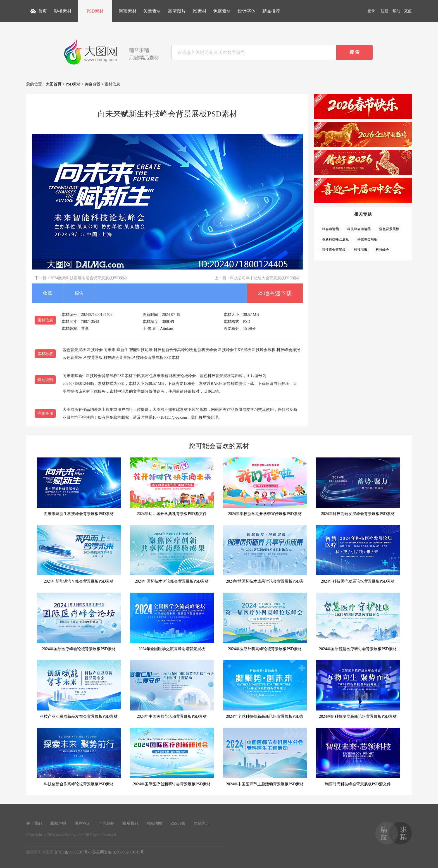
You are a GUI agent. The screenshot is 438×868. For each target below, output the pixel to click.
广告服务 (106, 823)
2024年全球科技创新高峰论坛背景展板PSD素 (265, 689)
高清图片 (177, 11)
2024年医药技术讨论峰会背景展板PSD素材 (172, 554)
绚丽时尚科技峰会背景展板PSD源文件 (358, 757)
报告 (79, 293)
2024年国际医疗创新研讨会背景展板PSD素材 (172, 757)
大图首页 (54, 84)
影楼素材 (63, 11)
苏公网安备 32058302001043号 (118, 852)
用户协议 (82, 823)
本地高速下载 (275, 293)
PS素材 (199, 11)
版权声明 (58, 823)
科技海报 (361, 250)
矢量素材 (152, 11)
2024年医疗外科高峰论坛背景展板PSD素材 (265, 622)
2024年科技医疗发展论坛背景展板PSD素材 (358, 554)
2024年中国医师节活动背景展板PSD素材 (172, 689)
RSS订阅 (178, 823)
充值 (408, 11)
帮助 (396, 11)
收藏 (47, 293)
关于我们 (34, 823)
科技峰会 (382, 250)
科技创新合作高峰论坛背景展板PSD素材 (79, 757)
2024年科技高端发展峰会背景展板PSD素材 (358, 487)
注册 (385, 11)
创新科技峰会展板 (335, 239)
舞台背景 (93, 84)
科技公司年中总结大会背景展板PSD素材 (265, 278)
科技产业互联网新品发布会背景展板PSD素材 (79, 689)
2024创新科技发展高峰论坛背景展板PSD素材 (358, 689)
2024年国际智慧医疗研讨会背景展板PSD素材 (358, 622)
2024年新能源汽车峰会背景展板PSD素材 (79, 554)
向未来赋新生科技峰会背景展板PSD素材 (79, 487)
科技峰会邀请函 (359, 229)
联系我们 (130, 823)
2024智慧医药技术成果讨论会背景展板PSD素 (265, 554)
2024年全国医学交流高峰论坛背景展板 (172, 622)
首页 (42, 11)
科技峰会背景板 (334, 250)
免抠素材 (222, 11)
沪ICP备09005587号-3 (73, 852)
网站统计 (201, 823)
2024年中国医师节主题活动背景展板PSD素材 (265, 757)
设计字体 (247, 11)
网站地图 (154, 823)
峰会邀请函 (330, 229)
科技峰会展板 (367, 239)
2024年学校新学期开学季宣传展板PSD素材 (265, 487)
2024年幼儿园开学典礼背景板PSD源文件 (172, 487)
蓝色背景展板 (389, 229)
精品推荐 (271, 11)
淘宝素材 (128, 11)
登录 (371, 11)
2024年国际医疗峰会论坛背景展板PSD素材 (79, 622)
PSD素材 (95, 11)
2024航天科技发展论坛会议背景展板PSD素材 (89, 278)
